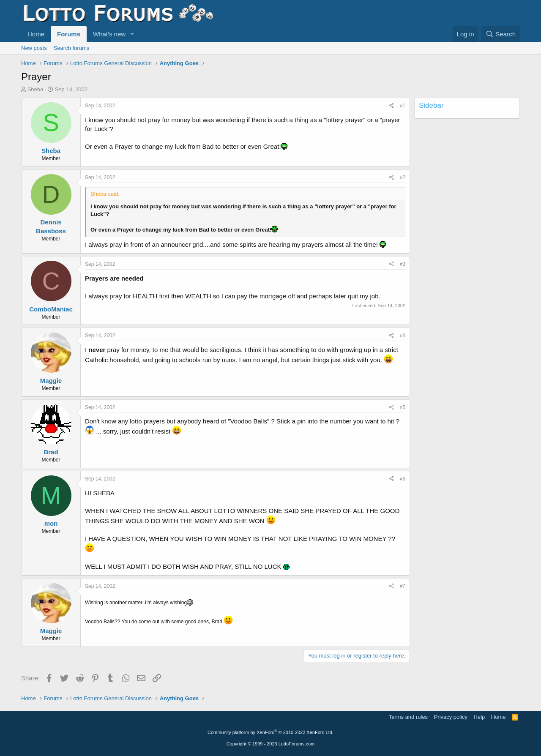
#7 (403, 586)
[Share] (392, 106)
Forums (69, 34)
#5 (403, 407)
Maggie (51, 381)
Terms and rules (408, 717)
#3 (403, 264)
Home (36, 34)
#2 (403, 177)
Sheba (36, 89)
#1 (403, 106)
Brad (51, 452)
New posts (34, 48)
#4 (403, 336)
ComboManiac (51, 309)
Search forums (72, 48)
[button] (132, 34)
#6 (403, 479)
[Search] (501, 34)
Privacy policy (451, 717)
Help (480, 717)
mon (51, 523)
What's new (109, 34)
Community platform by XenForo (270, 732)
